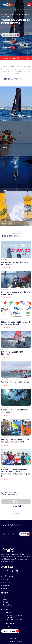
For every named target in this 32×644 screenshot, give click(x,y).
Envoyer (24, 536)
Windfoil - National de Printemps (15, 384)
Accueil (6, 580)
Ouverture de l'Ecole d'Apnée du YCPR (16, 58)
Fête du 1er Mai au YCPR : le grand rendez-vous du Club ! (15, 325)
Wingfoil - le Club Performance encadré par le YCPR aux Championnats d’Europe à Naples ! (16, 475)
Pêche (4, 147)
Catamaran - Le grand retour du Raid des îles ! (15, 265)
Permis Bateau (8, 224)
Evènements (7, 585)
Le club (6, 588)
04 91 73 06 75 (10, 626)
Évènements (7, 50)
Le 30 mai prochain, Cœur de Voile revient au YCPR (16, 295)
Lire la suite (5, 269)
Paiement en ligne (9, 631)
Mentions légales (16, 642)
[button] (29, 5)
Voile (4, 120)
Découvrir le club (10, 37)
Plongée (5, 190)
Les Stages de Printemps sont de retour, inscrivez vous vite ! (15, 443)
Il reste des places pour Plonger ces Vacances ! (15, 413)
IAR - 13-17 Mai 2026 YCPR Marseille (12, 355)
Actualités (7, 44)
